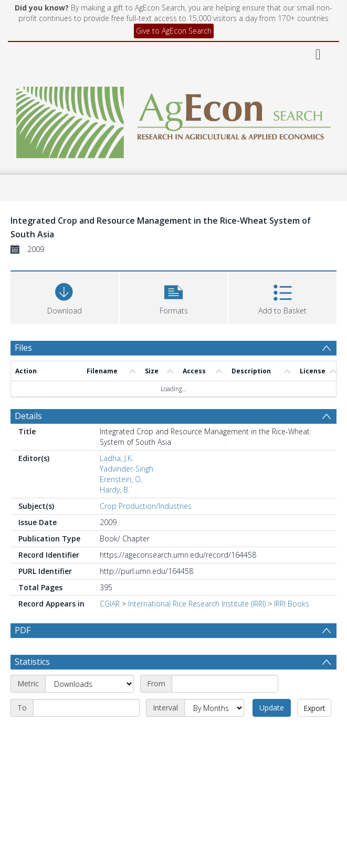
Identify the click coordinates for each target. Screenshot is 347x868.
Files (23, 348)
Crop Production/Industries (146, 506)
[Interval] (214, 708)
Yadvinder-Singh (127, 469)
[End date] (86, 708)
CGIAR (110, 604)
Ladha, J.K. (117, 458)
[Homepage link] (173, 119)
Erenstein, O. (121, 479)
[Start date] (225, 684)
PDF (23, 630)
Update (272, 708)
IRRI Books (292, 604)
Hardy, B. (115, 490)
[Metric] (90, 684)
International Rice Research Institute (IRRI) (197, 604)
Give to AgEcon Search (174, 31)
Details (28, 416)
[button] (174, 296)
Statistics (32, 662)
